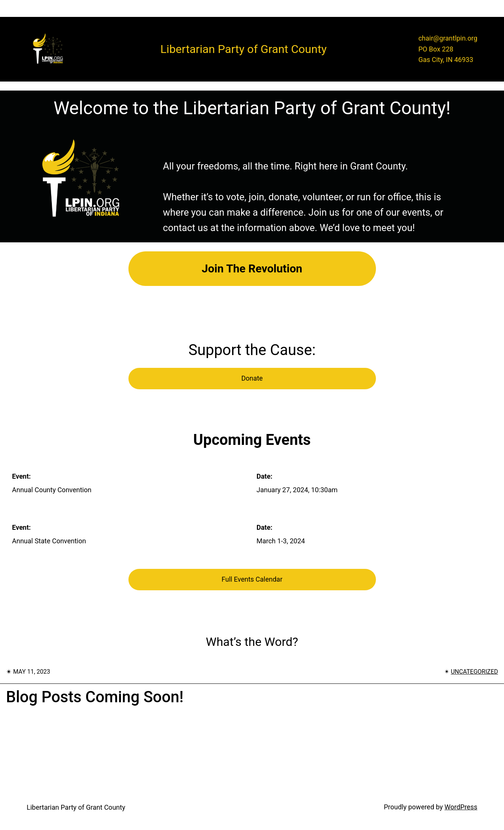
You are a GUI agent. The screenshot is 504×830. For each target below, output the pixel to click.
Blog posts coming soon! (95, 697)
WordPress (461, 807)
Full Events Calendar (252, 579)
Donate (252, 378)
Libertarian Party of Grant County (76, 807)
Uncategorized (474, 672)
